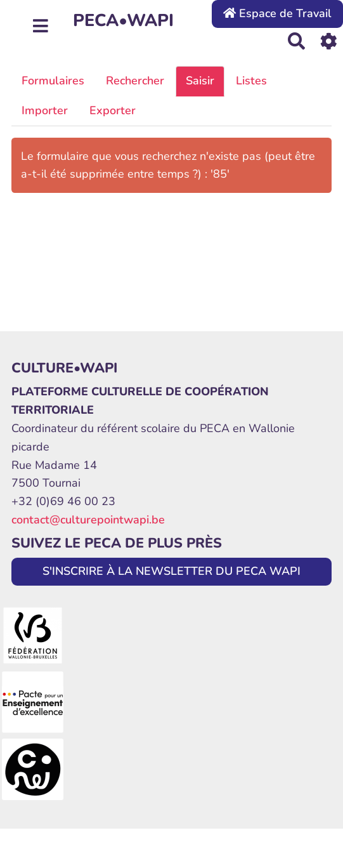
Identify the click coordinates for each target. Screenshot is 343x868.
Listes (251, 81)
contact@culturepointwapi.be (88, 520)
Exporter (113, 110)
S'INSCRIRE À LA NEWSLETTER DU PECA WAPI (171, 571)
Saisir (200, 81)
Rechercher (135, 81)
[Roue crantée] (329, 41)
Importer (45, 110)
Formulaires (53, 81)
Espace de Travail (277, 13)
